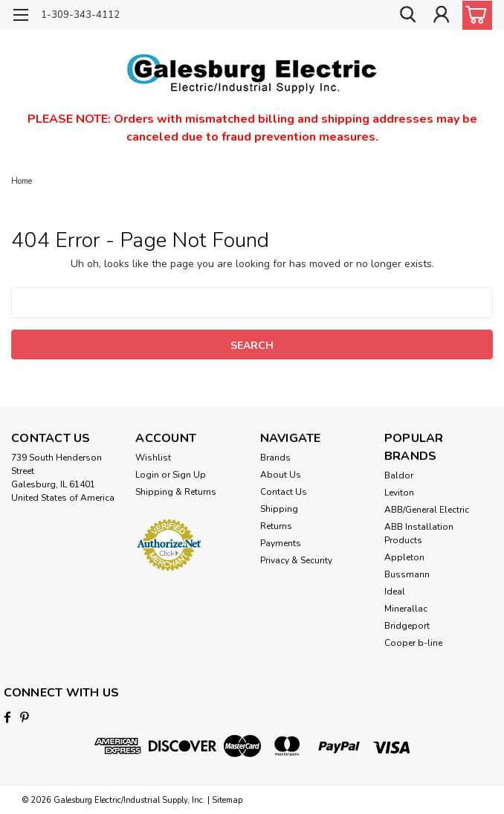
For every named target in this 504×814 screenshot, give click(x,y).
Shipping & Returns (176, 492)
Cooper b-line (413, 643)
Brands (275, 458)
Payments (281, 543)
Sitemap (227, 799)
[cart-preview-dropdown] (474, 15)
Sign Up (189, 475)
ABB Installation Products (419, 533)
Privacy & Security (296, 560)
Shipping (279, 509)
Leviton (399, 493)
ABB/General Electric (427, 510)
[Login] (441, 15)
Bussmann (407, 574)
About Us (281, 475)
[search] (407, 15)
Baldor (399, 475)
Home (22, 181)
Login (147, 475)
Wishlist (153, 458)
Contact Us (284, 492)
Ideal (395, 592)
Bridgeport (407, 626)
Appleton (404, 557)
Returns (276, 526)
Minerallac (406, 609)
